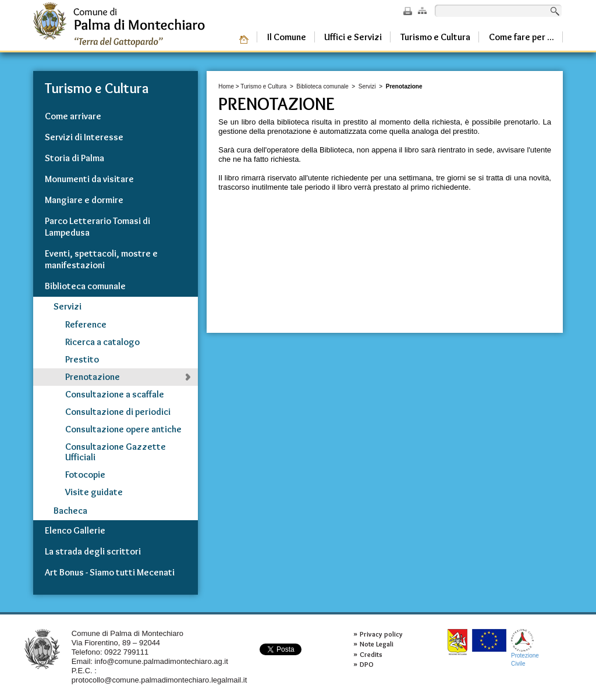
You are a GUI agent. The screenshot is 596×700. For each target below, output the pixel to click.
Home (226, 86)
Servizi (367, 86)
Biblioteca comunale (322, 86)
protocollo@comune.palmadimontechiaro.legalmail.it (159, 680)
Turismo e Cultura (263, 86)
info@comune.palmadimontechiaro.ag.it (162, 661)
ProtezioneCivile (525, 648)
